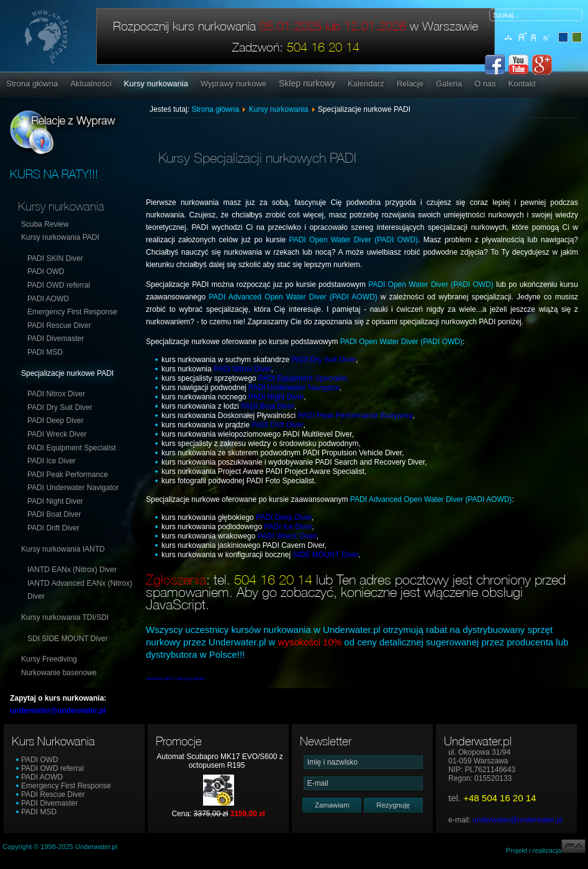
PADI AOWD (48, 299)
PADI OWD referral (59, 285)
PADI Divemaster (56, 339)
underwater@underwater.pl (517, 820)
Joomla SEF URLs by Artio (175, 679)
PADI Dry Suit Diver (60, 407)
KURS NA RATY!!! (54, 174)
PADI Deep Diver (55, 421)
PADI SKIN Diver (55, 258)
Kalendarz (366, 84)
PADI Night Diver (55, 501)
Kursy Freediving (49, 659)
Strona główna (32, 84)
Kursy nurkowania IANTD (63, 549)
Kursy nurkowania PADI (60, 237)
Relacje (410, 84)
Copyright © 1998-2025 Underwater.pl (60, 847)
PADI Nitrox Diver (56, 394)
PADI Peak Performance (68, 475)
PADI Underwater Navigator (73, 488)
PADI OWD (46, 271)
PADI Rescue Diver (59, 325)
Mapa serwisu (509, 44)
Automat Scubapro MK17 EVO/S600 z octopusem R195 (219, 761)
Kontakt (522, 84)
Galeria (449, 84)
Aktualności (91, 84)
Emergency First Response (72, 312)
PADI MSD (45, 352)
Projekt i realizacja (546, 850)
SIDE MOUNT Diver (325, 555)
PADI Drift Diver (53, 528)
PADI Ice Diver (52, 461)
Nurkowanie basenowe (59, 673)
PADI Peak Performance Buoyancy (355, 416)
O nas (485, 84)
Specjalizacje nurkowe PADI (67, 373)
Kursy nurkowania (156, 84)
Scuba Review (45, 224)
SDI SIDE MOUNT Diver (68, 639)
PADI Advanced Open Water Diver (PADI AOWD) (293, 297)
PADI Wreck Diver (57, 434)
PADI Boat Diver (54, 514)
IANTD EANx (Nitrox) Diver (72, 570)
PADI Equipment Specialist (72, 448)
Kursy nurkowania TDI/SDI (65, 617)
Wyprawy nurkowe (233, 84)
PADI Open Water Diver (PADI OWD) (354, 240)
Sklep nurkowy (307, 83)
